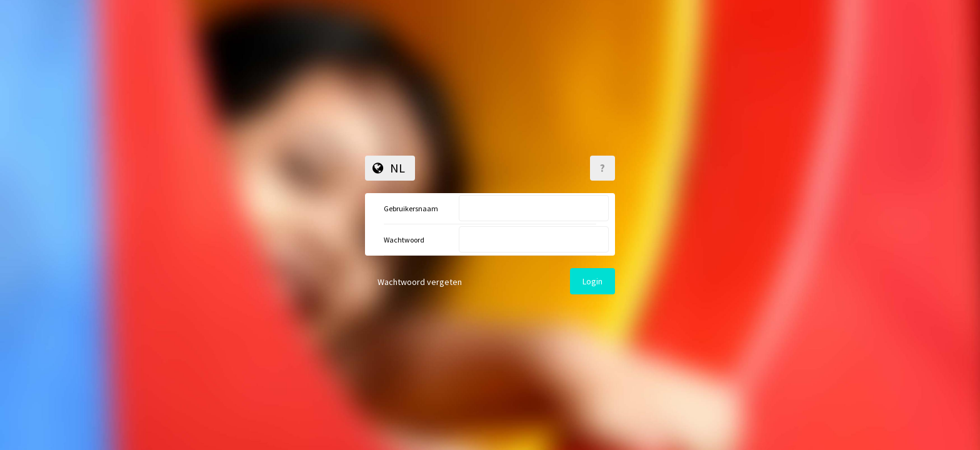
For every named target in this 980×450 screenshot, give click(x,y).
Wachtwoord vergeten (420, 282)
